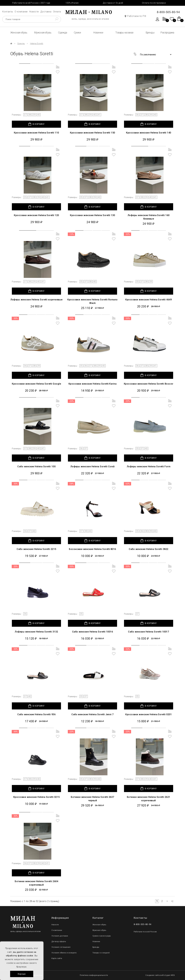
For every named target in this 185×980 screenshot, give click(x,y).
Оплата (57, 12)
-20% (71, 401)
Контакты (8, 12)
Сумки (77, 33)
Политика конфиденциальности (94, 975)
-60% (127, 484)
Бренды (150, 33)
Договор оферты (59, 942)
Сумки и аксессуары (102, 936)
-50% (71, 318)
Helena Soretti (37, 44)
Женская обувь (19, 33)
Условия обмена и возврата (64, 953)
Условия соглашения (61, 947)
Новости (34, 12)
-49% (15, 732)
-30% (127, 234)
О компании (21, 12)
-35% (71, 649)
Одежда (63, 33)
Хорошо (22, 974)
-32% (127, 649)
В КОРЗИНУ (36, 124)
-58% (71, 484)
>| (172, 901)
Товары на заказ (124, 33)
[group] (36, 87)
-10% (71, 234)
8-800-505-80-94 (168, 12)
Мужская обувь (43, 33)
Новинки (98, 33)
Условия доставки (60, 936)
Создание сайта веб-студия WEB (160, 975)
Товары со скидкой (101, 953)
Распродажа (167, 33)
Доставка (46, 12)
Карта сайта (57, 958)
